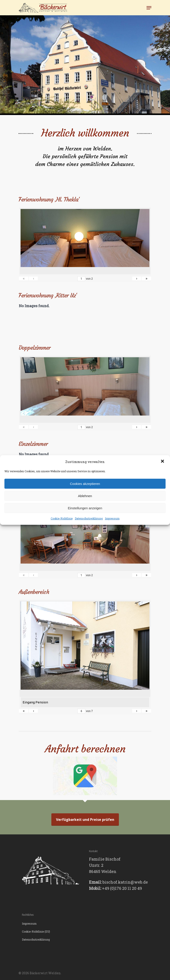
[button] (163, 462)
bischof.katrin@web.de (125, 882)
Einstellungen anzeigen (85, 508)
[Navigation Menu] (149, 8)
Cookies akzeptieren (85, 484)
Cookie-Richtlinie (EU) (36, 931)
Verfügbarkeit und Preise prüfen (85, 820)
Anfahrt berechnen (85, 749)
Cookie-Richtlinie (62, 518)
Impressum (112, 518)
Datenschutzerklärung (89, 518)
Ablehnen (85, 496)
